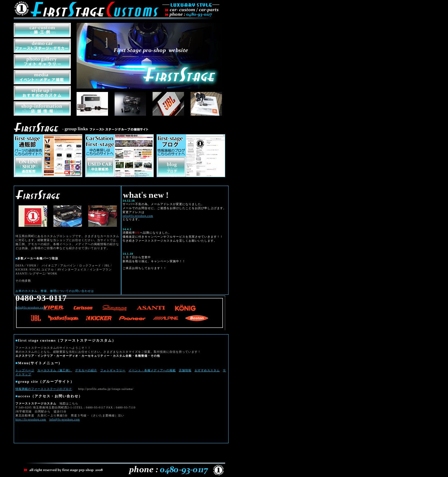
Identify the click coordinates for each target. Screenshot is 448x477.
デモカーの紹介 (86, 370)
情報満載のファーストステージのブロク (44, 389)
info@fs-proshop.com (64, 419)
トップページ (25, 370)
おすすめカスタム (207, 370)
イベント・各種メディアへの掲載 (152, 370)
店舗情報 (185, 370)
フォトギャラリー (113, 370)
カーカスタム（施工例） (55, 370)
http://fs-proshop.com (31, 419)
